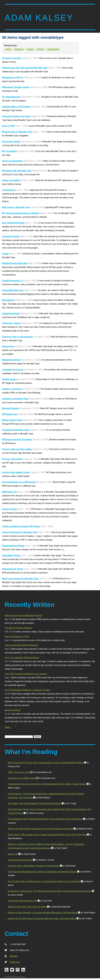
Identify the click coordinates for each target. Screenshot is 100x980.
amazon (40, 49)
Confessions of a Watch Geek (22, 778)
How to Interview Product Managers (21, 645)
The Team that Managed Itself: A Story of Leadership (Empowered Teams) (42, 872)
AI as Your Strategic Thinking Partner (22, 658)
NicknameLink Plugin (13, 569)
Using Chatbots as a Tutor (17, 636)
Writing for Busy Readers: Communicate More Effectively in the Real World (43, 913)
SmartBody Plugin (11, 555)
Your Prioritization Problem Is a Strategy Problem (28, 690)
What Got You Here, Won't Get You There (27, 907)
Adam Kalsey (39, 18)
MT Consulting (9, 151)
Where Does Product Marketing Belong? (24, 615)
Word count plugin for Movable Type (20, 579)
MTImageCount (10, 414)
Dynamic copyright (12, 58)
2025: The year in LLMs (19, 772)
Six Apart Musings (11, 97)
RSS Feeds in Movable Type (16, 207)
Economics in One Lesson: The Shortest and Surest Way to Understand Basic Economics (50, 891)
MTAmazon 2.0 (9, 492)
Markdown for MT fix (12, 77)
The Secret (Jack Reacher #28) (22, 901)
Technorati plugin (11, 236)
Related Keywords (11, 360)
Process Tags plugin (12, 459)
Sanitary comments (12, 389)
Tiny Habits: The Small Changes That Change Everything (34, 803)
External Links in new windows (18, 337)
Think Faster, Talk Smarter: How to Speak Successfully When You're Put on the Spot (47, 835)
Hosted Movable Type (13, 290)
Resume (14, 956)
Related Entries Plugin (13, 546)
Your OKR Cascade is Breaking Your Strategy (26, 674)
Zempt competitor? (12, 180)
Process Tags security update (17, 449)
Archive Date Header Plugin (16, 472)
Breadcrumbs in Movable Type (17, 132)
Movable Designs (11, 408)
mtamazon (19, 49)
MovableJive (8, 300)
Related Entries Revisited (15, 263)
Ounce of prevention (12, 161)
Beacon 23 (13, 854)
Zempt (5, 254)
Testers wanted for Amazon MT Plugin (21, 526)
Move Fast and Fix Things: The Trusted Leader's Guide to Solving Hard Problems (46, 763)
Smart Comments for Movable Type (20, 532)
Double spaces (10, 379)
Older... (8, 727)
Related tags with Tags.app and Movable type (25, 68)
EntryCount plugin (11, 142)
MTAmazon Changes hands (16, 87)
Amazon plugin (10, 509)
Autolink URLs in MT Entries (16, 107)
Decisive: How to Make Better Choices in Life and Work (34, 866)
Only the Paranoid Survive (20, 860)
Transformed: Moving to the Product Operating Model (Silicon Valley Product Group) (47, 784)
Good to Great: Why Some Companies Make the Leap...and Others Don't (42, 918)
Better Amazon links (12, 420)
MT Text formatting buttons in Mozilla (21, 213)
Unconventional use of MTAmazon (19, 482)
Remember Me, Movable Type (17, 171)
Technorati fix (9, 190)
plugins (30, 49)
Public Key (15, 962)
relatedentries (53, 49)
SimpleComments (11, 313)
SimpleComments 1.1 (13, 281)
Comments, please (11, 323)
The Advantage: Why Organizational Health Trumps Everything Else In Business (45, 819)
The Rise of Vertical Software (18, 628)
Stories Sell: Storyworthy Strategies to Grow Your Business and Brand (40, 829)
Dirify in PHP (8, 126)
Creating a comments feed (15, 399)
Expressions (8, 346)
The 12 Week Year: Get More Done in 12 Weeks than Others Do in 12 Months (44, 881)
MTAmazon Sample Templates (17, 439)
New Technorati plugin (13, 223)
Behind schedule (12, 710)
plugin (8, 49)
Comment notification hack (16, 430)
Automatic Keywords (13, 370)
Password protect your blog (16, 116)
